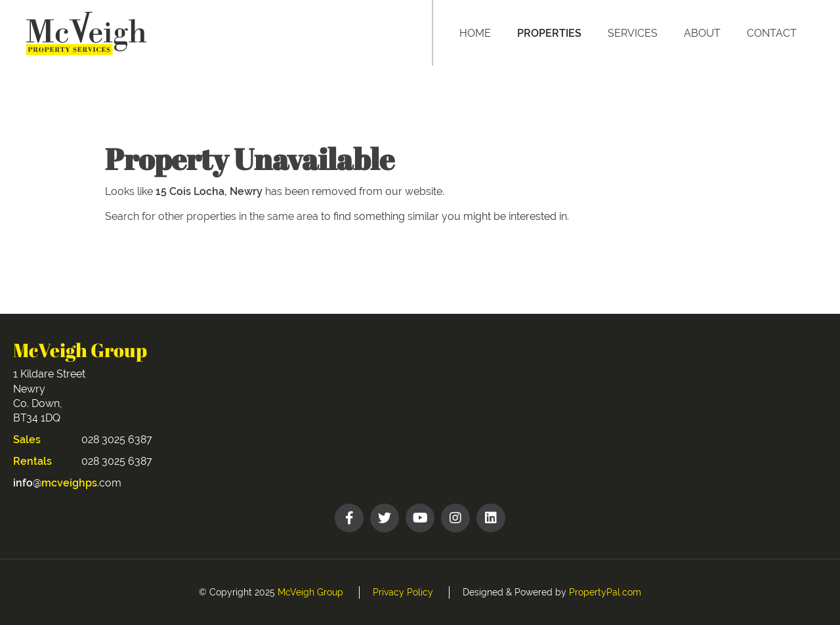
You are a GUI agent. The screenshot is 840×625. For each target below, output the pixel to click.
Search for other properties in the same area (212, 216)
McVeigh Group (310, 592)
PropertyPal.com (605, 592)
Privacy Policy (403, 592)
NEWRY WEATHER (632, 389)
